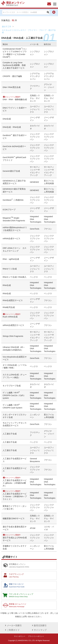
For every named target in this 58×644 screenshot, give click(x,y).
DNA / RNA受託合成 (12, 87)
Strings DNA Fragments (13, 336)
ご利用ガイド (12, 630)
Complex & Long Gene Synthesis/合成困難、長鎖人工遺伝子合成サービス (14, 65)
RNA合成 (7, 285)
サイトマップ (39, 630)
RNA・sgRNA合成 (11, 259)
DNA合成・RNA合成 (12, 127)
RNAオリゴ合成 (10, 269)
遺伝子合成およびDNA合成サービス (15, 538)
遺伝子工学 (7, 27)
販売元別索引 (39, 625)
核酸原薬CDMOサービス (14, 518)
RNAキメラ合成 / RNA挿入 (15, 277)
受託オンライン (15, 4)
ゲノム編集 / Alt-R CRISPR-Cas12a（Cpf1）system (14, 395)
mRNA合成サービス (11, 239)
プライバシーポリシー (36, 636)
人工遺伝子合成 (10, 434)
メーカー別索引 (13, 625)
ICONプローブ (9, 210)
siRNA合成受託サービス (13, 325)
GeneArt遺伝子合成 (11, 171)
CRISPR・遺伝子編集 (12, 76)
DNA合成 (7, 119)
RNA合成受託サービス (13, 300)
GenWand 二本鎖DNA (13, 200)
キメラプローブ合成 (12, 386)
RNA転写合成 (9, 307)
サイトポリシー (20, 636)
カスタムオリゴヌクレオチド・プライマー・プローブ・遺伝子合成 (29, 31)
